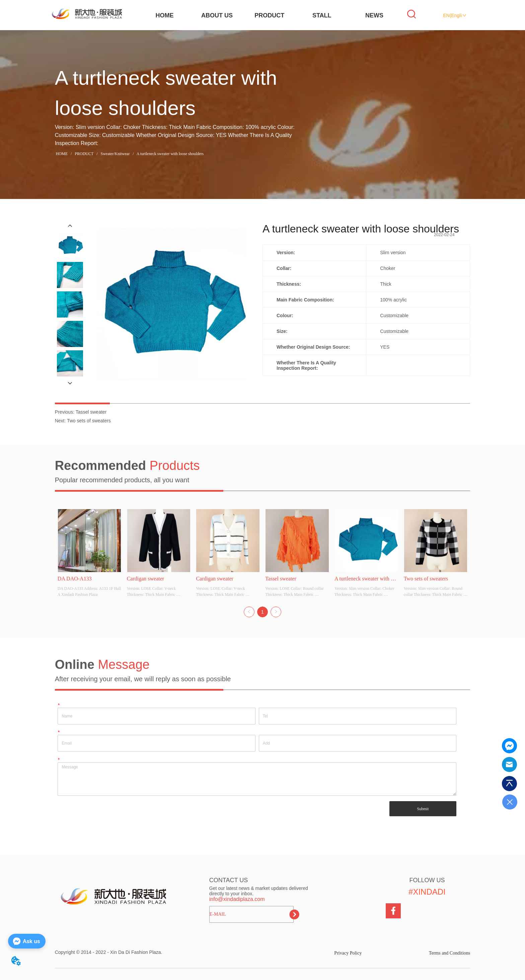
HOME (164, 15)
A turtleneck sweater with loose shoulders (170, 154)
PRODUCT (269, 15)
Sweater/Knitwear (115, 154)
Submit (423, 809)
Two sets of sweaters (89, 421)
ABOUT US (217, 15)
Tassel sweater (91, 412)
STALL (322, 15)
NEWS (374, 15)
